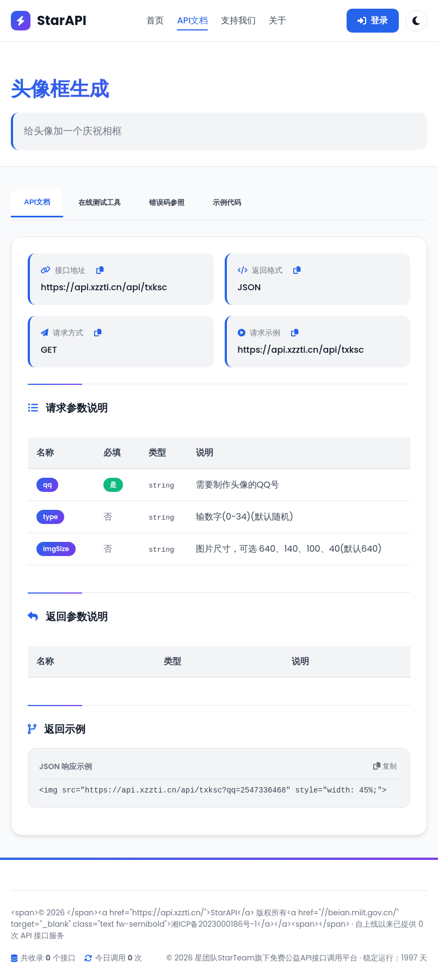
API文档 (192, 20)
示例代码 (227, 202)
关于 (277, 20)
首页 (155, 20)
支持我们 (238, 20)
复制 (385, 768)
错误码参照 (167, 202)
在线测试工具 (100, 202)
